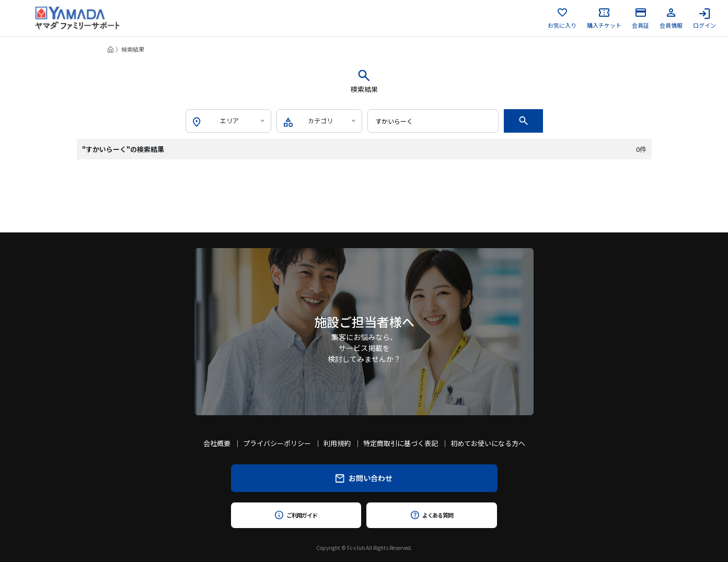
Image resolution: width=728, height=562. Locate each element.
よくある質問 (432, 515)
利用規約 (337, 443)
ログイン (704, 18)
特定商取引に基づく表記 (401, 443)
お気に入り (562, 18)
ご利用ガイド (296, 515)
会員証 (640, 18)
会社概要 (217, 443)
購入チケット (604, 18)
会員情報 (671, 18)
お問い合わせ (364, 478)
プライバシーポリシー (277, 443)
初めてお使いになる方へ (488, 443)
